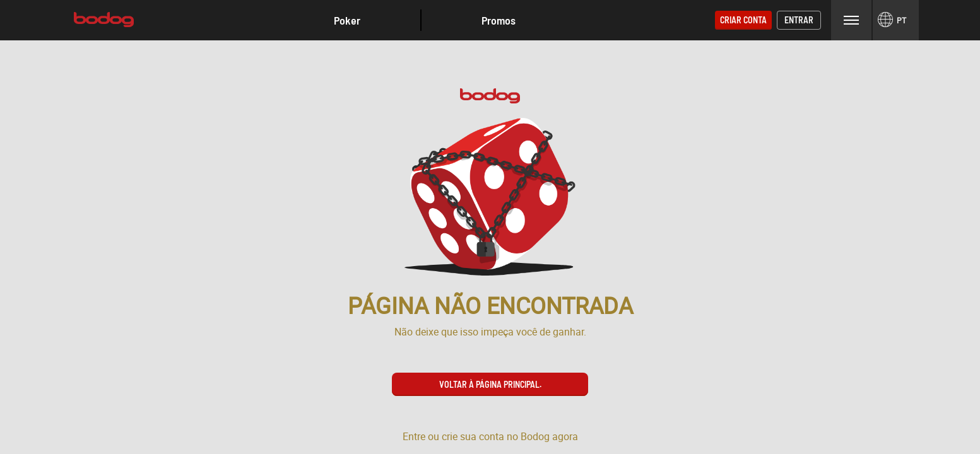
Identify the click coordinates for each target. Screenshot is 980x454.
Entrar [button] (799, 20)
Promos (499, 20)
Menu (851, 20)
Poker (347, 20)
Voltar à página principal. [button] (490, 384)
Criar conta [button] (743, 20)
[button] (347, 20)
